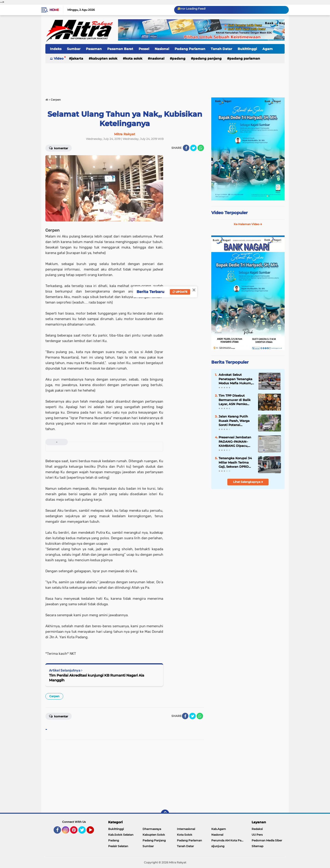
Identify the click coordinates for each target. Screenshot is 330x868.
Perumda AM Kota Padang (228, 840)
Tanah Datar (221, 49)
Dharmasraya (152, 829)
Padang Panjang (207, 58)
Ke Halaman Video (248, 224)
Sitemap (257, 846)
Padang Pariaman (190, 49)
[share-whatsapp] (201, 148)
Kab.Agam (219, 829)
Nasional (162, 49)
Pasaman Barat (120, 49)
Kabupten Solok (104, 58)
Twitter (84, 832)
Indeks (56, 49)
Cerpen (54, 696)
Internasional (186, 829)
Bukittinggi (247, 49)
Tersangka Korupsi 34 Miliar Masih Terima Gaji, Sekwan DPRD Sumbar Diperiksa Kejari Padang (235, 462)
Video (59, 58)
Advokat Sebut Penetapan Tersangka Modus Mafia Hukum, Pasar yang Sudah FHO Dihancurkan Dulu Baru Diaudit (236, 379)
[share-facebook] (186, 148)
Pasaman (94, 49)
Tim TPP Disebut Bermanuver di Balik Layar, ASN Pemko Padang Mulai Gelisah (235, 400)
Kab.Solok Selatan (121, 835)
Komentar (59, 148)
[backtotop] (165, 814)
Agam (268, 49)
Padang (179, 58)
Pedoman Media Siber (267, 840)
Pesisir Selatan (118, 846)
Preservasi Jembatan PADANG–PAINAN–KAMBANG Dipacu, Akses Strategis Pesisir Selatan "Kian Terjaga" (236, 442)
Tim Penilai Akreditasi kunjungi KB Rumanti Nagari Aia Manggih (97, 678)
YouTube (93, 832)
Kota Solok (134, 58)
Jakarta (77, 58)
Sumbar (74, 49)
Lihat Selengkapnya (248, 482)
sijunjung (218, 846)
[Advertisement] (165, 78)
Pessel (144, 49)
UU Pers (257, 835)
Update (180, 292)
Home (54, 10)
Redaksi (257, 829)
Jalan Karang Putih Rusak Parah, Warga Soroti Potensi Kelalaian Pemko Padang (234, 421)
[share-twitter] (193, 148)
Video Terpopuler (230, 213)
